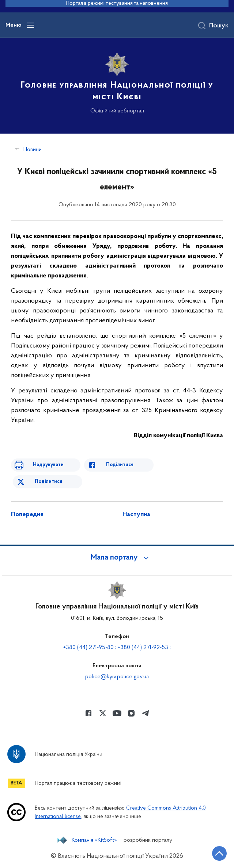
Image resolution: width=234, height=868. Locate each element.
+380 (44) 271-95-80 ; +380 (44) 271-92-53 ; (117, 648)
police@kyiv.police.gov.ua (117, 677)
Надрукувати (48, 465)
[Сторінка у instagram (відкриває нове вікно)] (131, 713)
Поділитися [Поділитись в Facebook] (120, 465)
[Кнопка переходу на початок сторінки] (219, 853)
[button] (117, 558)
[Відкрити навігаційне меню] (30, 25)
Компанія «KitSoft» (94, 840)
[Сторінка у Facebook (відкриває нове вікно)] (88, 713)
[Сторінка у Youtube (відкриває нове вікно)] (117, 713)
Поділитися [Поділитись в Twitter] (48, 482)
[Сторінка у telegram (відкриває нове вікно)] (146, 713)
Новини (33, 150)
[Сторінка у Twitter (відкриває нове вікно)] (103, 713)
